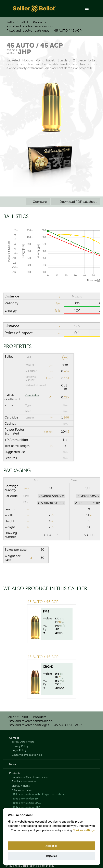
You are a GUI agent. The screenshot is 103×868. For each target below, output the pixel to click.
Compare (38, 202)
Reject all (51, 856)
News (12, 764)
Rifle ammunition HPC (27, 807)
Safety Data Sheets (23, 742)
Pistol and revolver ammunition (29, 26)
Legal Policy (19, 750)
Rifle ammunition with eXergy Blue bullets (38, 794)
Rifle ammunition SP (25, 799)
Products (40, 22)
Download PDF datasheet (75, 202)
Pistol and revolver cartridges (28, 31)
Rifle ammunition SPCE (27, 803)
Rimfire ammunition (24, 781)
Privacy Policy (20, 746)
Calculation (32, 395)
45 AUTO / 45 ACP (68, 31)
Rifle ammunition (22, 790)
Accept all (51, 846)
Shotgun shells (21, 786)
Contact (14, 738)
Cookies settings (84, 830)
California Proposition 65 (27, 755)
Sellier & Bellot (17, 22)
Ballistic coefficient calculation (30, 777)
